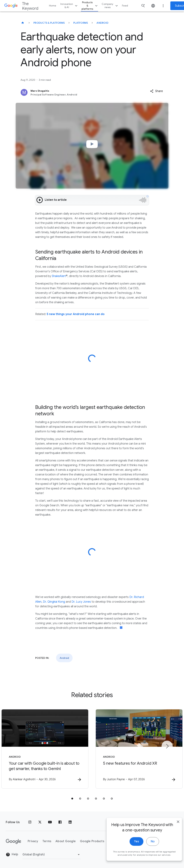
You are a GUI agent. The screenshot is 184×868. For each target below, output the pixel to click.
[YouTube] (50, 822)
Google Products (92, 841)
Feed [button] (125, 6)
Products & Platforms (49, 23)
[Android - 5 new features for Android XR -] (139, 749)
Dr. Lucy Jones (81, 602)
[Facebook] (60, 822)
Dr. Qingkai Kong (54, 602)
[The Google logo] (13, 841)
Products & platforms (90, 6)
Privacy (33, 841)
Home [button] (53, 6)
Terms (47, 841)
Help (12, 855)
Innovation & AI (69, 6)
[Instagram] (30, 822)
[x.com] (40, 822)
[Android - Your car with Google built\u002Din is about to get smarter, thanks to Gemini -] (45, 749)
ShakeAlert (59, 276)
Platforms (81, 23)
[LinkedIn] (70, 822)
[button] (156, 91)
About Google (66, 841)
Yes (131, 845)
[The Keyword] (23, 23)
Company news (110, 6)
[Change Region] (52, 855)
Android (102, 23)
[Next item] (167, 746)
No (147, 845)
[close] (173, 826)
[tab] (72, 799)
